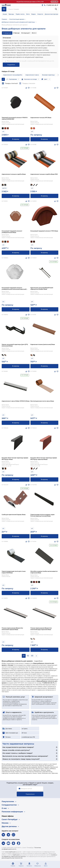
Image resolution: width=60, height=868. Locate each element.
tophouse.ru (17, 855)
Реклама (54, 2)
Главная (4, 19)
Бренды (11, 14)
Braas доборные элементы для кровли (15, 25)
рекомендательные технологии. (12, 858)
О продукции (7, 33)
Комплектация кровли (17, 19)
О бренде (16, 33)
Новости (40, 14)
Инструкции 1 (26, 33)
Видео (34, 14)
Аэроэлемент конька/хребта (13, 75)
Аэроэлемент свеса (32, 75)
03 (32, 656)
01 (24, 656)
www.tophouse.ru (11, 852)
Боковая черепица (48, 75)
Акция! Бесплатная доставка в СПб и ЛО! (30, 2)
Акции (5, 14)
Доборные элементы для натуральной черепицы (18, 22)
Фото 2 (34, 33)
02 (28, 656)
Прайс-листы (20, 14)
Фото (28, 14)
